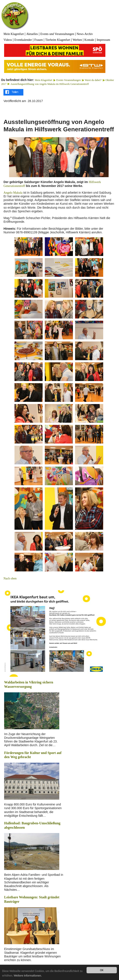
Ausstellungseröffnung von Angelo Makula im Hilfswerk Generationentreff (50, 84)
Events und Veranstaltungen (57, 34)
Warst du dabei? (93, 80)
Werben (77, 40)
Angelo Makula (13, 193)
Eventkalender (23, 40)
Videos (8, 40)
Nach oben (10, 578)
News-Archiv (85, 34)
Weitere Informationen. (28, 976)
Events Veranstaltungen (68, 80)
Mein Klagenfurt (14, 34)
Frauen (39, 40)
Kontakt (89, 40)
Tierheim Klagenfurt (58, 40)
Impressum (103, 40)
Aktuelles (32, 34)
